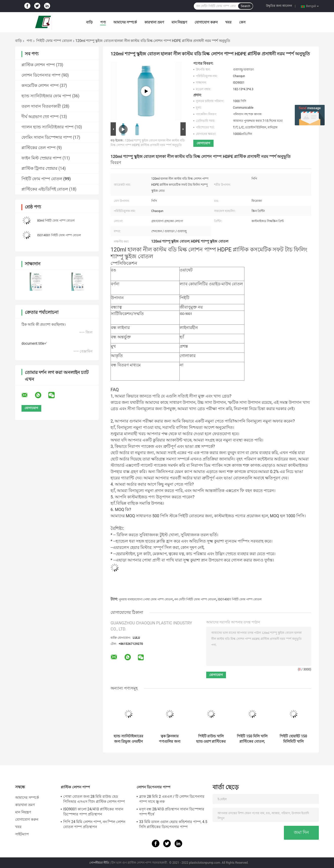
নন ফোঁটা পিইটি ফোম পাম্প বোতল (195, 599)
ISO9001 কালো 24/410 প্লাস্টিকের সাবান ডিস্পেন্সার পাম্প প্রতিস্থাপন (93, 812)
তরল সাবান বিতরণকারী (41, 106)
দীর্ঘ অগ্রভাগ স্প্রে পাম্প (40, 117)
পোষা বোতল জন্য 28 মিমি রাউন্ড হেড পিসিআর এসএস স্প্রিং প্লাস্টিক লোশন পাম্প (94, 799)
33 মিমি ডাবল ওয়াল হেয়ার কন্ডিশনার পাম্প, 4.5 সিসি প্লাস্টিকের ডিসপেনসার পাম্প (173, 824)
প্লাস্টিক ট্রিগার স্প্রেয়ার (39, 168)
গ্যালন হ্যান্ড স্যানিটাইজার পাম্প (48, 127)
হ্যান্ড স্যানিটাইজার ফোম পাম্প (46, 96)
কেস (242, 22)
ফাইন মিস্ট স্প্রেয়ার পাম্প (41, 158)
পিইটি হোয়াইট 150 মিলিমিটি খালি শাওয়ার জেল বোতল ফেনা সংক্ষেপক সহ (293, 739)
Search (245, 6)
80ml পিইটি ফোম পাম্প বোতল (56, 221)
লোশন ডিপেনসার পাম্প (41, 75)
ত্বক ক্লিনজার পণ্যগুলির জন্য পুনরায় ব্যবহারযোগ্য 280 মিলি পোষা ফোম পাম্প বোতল (170, 739)
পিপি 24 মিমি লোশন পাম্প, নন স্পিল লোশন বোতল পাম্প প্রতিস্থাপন (94, 824)
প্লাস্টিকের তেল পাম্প (39, 148)
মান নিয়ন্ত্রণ (179, 22)
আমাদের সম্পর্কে (125, 22)
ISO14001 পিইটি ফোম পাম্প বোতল (59, 235)
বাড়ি (89, 22)
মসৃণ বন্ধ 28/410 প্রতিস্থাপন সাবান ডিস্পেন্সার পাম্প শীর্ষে (172, 812)
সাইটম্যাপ (22, 834)
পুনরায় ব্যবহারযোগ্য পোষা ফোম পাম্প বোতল (146, 599)
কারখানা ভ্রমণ (154, 22)
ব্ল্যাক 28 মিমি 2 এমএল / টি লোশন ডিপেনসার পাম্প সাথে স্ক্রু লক (172, 799)
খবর (228, 22)
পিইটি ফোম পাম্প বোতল (54, 41)
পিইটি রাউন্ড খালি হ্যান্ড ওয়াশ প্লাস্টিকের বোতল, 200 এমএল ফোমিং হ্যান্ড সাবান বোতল (211, 739)
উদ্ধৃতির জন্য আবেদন (279, 6)
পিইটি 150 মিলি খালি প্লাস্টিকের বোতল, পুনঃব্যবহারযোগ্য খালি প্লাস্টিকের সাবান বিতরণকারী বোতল (252, 739)
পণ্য (103, 22)
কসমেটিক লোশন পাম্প (40, 86)
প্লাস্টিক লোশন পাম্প (38, 65)
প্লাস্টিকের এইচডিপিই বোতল (45, 189)
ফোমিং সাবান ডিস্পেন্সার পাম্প (47, 137)
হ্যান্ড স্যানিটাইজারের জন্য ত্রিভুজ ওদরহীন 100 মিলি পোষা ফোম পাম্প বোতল (128, 739)
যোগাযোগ (203, 143)
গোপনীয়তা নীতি (99, 863)
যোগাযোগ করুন (206, 22)
